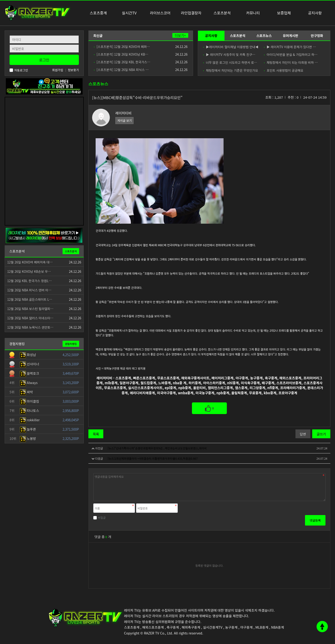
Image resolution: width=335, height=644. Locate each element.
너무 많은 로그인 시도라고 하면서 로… (230, 62)
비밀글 (99, 518)
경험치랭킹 (71, 344)
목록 (96, 434)
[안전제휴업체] (44, 235)
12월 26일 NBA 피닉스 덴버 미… (29, 290)
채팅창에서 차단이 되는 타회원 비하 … (291, 62)
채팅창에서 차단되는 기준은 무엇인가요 (231, 70)
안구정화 (317, 35)
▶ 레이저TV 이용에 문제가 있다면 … (290, 47)
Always (29, 383)
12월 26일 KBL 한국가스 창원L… (30, 281)
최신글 (98, 35)
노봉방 (28, 438)
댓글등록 (315, 520)
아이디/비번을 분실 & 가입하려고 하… (291, 54)
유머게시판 (290, 35)
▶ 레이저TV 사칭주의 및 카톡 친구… (229, 54)
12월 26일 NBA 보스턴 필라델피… (30, 309)
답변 (303, 434)
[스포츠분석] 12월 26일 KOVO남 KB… (121, 54)
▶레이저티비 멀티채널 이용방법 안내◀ (231, 47)
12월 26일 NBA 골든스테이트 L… (30, 299)
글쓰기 (321, 434)
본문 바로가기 (0, 0)
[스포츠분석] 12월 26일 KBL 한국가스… (122, 62)
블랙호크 (30, 373)
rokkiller (30, 420)
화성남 (28, 355)
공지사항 (211, 35)
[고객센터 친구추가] (44, 86)
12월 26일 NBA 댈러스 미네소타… (30, 318)
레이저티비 (123, 113)
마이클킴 (30, 401)
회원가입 (58, 70)
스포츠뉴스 (264, 35)
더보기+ (180, 35)
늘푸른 (28, 429)
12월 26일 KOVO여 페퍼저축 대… (30, 262)
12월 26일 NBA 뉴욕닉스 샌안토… (30, 327)
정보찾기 (73, 70)
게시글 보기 (124, 120)
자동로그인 (19, 70)
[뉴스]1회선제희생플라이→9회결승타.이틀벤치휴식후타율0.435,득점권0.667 (152, 458)
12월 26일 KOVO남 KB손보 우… (29, 271)
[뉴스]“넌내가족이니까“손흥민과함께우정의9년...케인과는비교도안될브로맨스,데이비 (157, 448)
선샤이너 (30, 364)
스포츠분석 (238, 35)
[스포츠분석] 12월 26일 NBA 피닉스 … (121, 70)
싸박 (27, 392)
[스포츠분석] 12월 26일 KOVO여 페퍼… (122, 47)
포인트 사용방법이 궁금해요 (284, 70)
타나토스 (30, 410)
